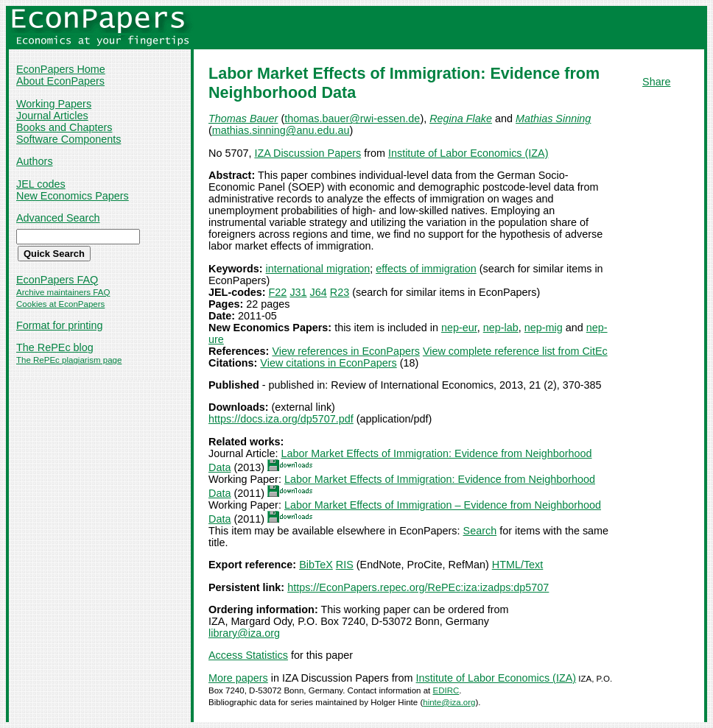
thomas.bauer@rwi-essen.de (352, 119)
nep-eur (459, 328)
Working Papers (54, 104)
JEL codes (41, 184)
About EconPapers (60, 81)
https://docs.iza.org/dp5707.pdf (281, 419)
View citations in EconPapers (328, 363)
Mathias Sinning (553, 119)
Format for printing (60, 325)
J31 (298, 292)
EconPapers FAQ (57, 280)
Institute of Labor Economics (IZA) (468, 153)
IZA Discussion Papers (308, 153)
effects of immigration (426, 269)
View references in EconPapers (346, 351)
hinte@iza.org (449, 702)
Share (656, 82)
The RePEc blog (55, 347)
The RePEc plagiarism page (69, 360)
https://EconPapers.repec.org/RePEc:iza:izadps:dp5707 (418, 587)
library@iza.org (244, 633)
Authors (35, 161)
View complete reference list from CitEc (515, 351)
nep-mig (544, 328)
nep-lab (501, 328)
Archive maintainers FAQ (63, 292)
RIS (345, 565)
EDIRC (446, 690)
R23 (340, 292)
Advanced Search (58, 218)
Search (480, 531)
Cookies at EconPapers (60, 304)
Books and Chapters (64, 127)
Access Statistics (248, 655)
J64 (319, 292)
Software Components (69, 139)
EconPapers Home (61, 69)
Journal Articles (52, 116)
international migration (318, 269)
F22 (278, 292)
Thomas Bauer (243, 119)
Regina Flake (461, 119)
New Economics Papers (73, 196)
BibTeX (316, 565)
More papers (238, 678)
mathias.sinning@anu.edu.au (281, 130)
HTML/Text (518, 565)
